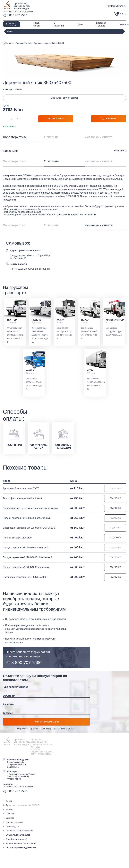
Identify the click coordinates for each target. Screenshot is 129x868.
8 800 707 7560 (15, 15)
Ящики (9, 809)
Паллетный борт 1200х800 (17, 538)
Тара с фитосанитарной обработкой (22, 498)
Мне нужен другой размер (65, 98)
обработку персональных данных (62, 729)
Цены (80, 24)
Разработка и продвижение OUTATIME (21, 805)
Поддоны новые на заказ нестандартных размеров (30, 508)
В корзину (109, 119)
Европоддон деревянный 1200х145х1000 (25, 577)
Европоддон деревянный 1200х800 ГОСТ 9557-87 (30, 528)
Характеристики (15, 137)
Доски (9, 801)
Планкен (10, 814)
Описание (51, 137)
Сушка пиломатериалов (18, 835)
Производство (13, 826)
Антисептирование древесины (21, 847)
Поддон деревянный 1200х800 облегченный (27, 518)
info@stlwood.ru (116, 6)
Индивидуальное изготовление (21, 843)
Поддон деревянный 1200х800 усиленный (26, 548)
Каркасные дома (14, 822)
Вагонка (10, 818)
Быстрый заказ (56, 119)
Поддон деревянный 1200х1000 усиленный (26, 567)
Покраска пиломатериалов (19, 831)
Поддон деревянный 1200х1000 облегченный (27, 557)
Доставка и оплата (99, 137)
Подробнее (115, 488)
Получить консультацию (46, 722)
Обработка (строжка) (16, 839)
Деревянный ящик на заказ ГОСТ (21, 488)
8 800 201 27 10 (74, 196)
